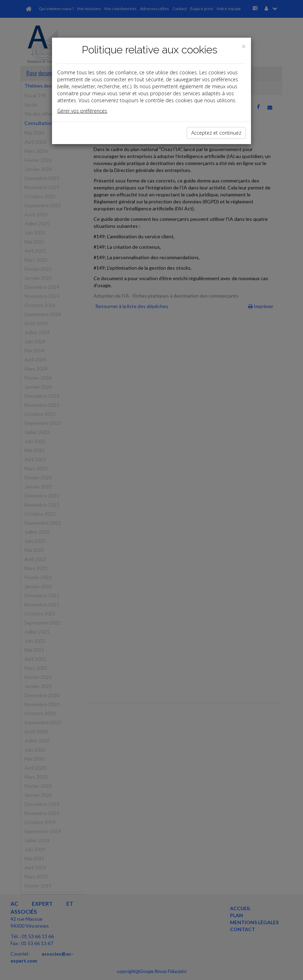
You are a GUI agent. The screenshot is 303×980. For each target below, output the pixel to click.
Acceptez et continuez (216, 133)
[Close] (244, 47)
